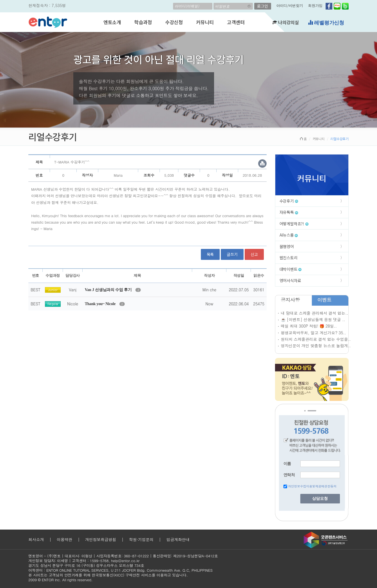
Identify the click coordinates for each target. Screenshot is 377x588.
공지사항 (290, 300)
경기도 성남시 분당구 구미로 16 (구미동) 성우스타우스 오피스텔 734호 (86, 565)
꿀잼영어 (287, 246)
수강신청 (174, 22)
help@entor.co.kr (125, 561)
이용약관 (64, 539)
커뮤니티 (205, 22)
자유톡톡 (289, 212)
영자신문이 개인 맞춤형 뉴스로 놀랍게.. (316, 346)
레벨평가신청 (326, 23)
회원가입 (315, 5)
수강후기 (289, 201)
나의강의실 (286, 22)
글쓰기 (232, 254)
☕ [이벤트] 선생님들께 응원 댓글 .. (313, 319)
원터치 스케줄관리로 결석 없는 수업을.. (316, 339)
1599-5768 (99, 561)
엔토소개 (112, 22)
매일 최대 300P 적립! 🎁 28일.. (309, 326)
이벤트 (324, 300)
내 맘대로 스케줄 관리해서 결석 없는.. (314, 313)
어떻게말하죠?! (294, 224)
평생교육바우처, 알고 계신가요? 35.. (314, 333)
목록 (210, 254)
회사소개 (36, 539)
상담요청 (320, 499)
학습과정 (143, 22)
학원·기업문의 (141, 539)
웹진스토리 (289, 258)
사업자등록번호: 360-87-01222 (123, 556)
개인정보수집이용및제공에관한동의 (312, 486)
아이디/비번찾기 (290, 5)
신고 (254, 254)
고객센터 (236, 22)
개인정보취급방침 (101, 539)
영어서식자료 (290, 280)
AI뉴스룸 (289, 235)
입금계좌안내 (178, 539)
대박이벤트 (291, 269)
